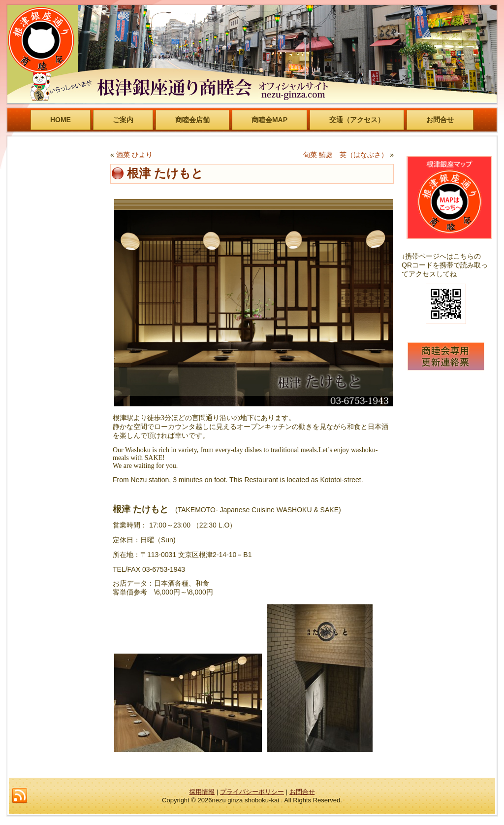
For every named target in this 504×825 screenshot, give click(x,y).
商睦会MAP (269, 120)
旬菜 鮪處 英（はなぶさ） (346, 155)
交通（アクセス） (357, 120)
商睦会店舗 (192, 120)
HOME (61, 120)
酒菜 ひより (134, 155)
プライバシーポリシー (252, 792)
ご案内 (123, 120)
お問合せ (440, 120)
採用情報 (202, 792)
